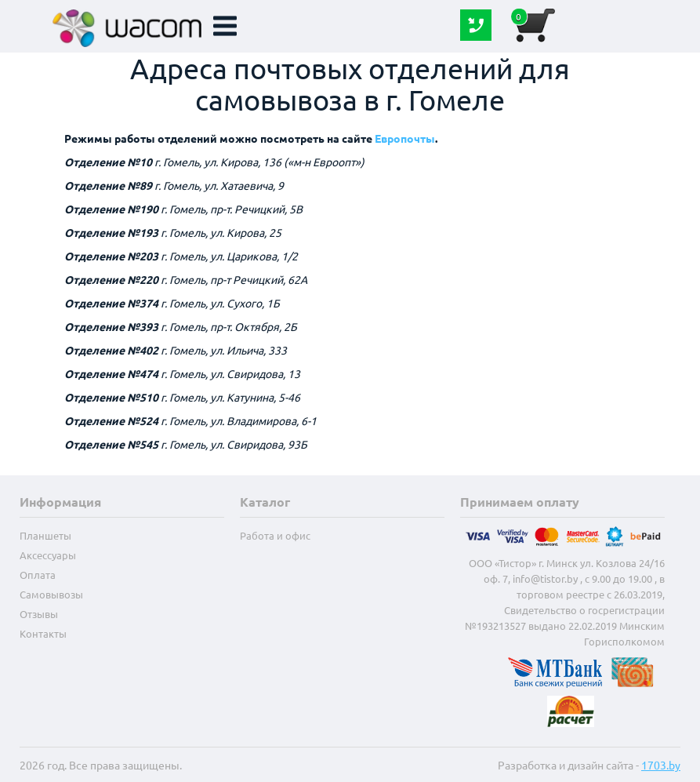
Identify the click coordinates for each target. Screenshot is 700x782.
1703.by (661, 765)
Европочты (405, 138)
